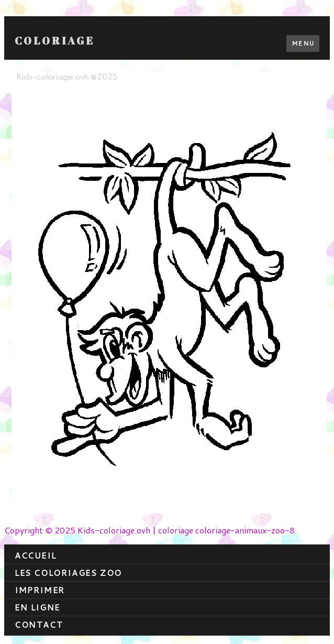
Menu (303, 43)
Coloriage (55, 41)
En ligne (37, 607)
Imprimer (40, 590)
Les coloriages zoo (68, 572)
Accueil (35, 555)
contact (39, 624)
